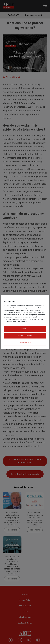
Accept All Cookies (25, 336)
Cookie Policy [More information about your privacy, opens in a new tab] (23, 321)
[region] (25, 322)
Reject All (25, 329)
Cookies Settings (25, 342)
